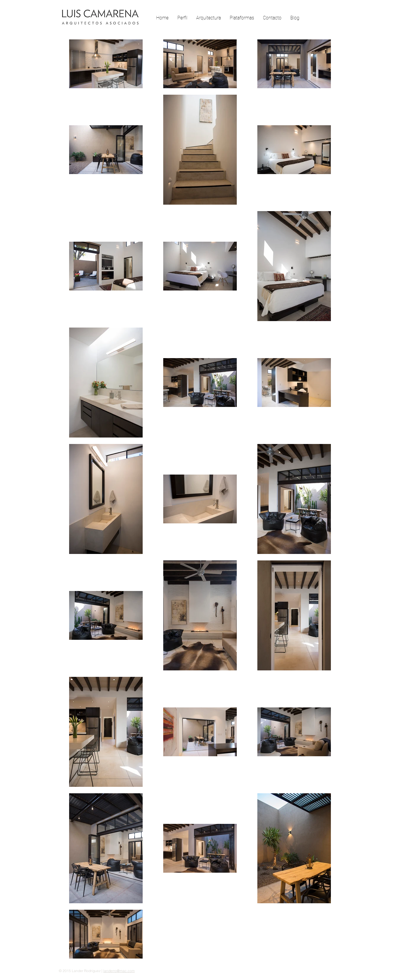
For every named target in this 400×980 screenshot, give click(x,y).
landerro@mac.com (119, 971)
